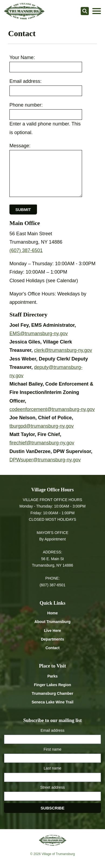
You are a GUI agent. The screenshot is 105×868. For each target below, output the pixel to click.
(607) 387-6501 (26, 250)
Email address (52, 730)
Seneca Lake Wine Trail (52, 702)
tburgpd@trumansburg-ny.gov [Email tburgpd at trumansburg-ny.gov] (42, 426)
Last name (52, 768)
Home (52, 613)
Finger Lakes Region (53, 685)
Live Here (52, 631)
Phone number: (26, 105)
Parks (52, 676)
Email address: (26, 81)
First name (52, 749)
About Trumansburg (53, 622)
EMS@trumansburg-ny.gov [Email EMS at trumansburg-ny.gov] (39, 333)
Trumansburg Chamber (52, 693)
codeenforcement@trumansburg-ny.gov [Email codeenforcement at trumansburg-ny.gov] (52, 409)
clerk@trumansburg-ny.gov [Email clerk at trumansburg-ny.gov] (63, 350)
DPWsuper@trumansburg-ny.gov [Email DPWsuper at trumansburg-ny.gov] (45, 460)
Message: (20, 146)
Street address (52, 787)
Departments (53, 639)
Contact (52, 648)
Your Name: (22, 57)
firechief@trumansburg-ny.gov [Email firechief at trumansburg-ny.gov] (42, 443)
